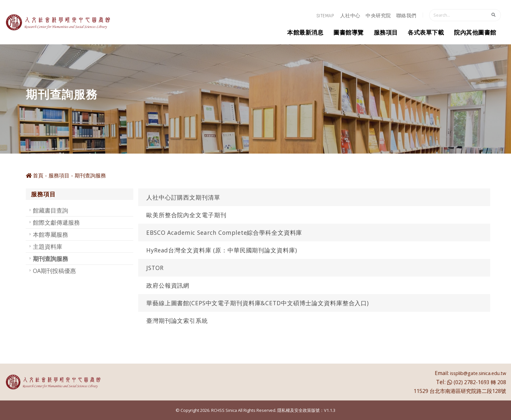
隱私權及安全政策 (294, 410)
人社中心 (350, 16)
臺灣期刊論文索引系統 (177, 321)
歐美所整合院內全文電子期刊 (186, 215)
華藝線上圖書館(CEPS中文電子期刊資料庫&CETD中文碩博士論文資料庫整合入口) (258, 303)
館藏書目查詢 (51, 210)
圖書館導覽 (349, 33)
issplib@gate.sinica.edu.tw (478, 373)
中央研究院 (378, 16)
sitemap (325, 16)
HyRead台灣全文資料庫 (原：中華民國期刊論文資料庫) (222, 250)
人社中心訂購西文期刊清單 (183, 197)
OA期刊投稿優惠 (54, 271)
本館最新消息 (305, 33)
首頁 (35, 175)
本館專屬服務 (51, 234)
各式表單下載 (426, 33)
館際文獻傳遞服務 (56, 222)
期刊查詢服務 (90, 175)
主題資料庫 (48, 247)
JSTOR (155, 268)
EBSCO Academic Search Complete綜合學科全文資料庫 (224, 232)
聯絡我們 (406, 16)
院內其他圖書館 (475, 33)
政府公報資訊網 (168, 285)
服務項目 (386, 33)
